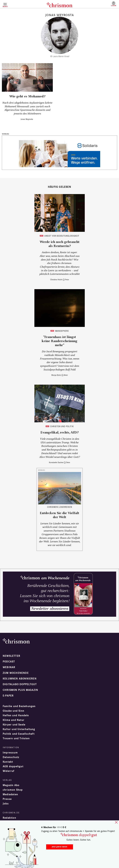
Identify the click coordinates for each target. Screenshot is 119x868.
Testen (102, 5)
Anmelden (114, 4)
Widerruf (9, 771)
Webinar (9, 667)
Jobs (6, 804)
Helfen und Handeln (16, 715)
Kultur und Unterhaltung (19, 729)
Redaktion (9, 818)
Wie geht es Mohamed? (27, 96)
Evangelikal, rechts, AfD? (59, 433)
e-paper (8, 696)
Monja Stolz (56, 375)
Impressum (10, 753)
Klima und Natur (14, 720)
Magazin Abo (11, 785)
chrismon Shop (13, 790)
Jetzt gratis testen (59, 847)
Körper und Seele (14, 725)
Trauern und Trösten (16, 738)
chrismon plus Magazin (20, 690)
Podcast (9, 662)
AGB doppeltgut (13, 766)
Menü (5, 6)
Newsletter (11, 656)
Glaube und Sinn (13, 711)
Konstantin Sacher (56, 462)
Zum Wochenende (16, 673)
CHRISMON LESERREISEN (60, 507)
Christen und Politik (62, 426)
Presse (7, 799)
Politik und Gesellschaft (19, 734)
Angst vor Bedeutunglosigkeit (62, 236)
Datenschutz (11, 757)
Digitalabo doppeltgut (20, 684)
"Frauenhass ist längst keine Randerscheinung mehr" (59, 341)
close (116, 822)
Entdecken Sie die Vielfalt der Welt (59, 515)
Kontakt (8, 762)
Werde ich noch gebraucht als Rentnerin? (60, 244)
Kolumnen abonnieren (20, 679)
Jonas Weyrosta (27, 119)
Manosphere (62, 331)
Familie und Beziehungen (19, 706)
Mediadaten (10, 794)
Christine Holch (56, 280)
